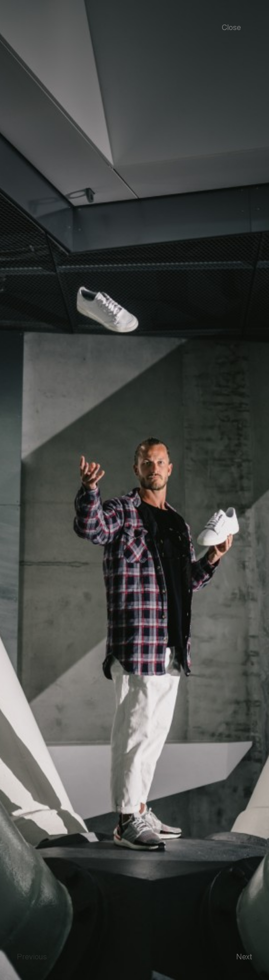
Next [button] (244, 956)
